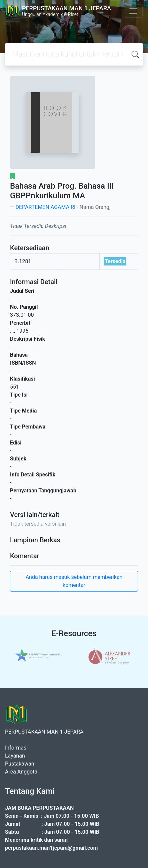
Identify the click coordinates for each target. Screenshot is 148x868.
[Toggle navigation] (133, 11)
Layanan (15, 756)
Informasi (16, 748)
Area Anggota (21, 772)
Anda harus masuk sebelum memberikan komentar (74, 581)
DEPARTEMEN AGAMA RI (45, 207)
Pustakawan (19, 764)
